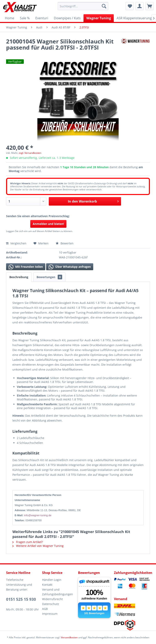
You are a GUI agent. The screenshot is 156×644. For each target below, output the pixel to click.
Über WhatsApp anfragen (70, 267)
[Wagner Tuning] (99, 18)
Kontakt (47, 585)
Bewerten (65, 243)
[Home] (10, 18)
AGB (45, 609)
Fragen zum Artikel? (28, 542)
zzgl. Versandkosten (30, 153)
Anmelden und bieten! (48, 224)
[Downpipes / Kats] (67, 18)
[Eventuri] (42, 18)
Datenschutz (51, 604)
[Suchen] (104, 6)
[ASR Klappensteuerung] (134, 18)
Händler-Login (52, 580)
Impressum (50, 614)
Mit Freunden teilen (26, 267)
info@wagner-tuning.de (38, 515)
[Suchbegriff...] (83, 6)
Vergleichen (16, 243)
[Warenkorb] (149, 6)
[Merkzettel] (130, 6)
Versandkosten (69, 637)
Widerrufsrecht (52, 599)
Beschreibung (19, 277)
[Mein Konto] (140, 6)
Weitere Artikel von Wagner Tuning (38, 546)
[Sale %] (25, 18)
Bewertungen (49, 277)
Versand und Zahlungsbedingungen (57, 592)
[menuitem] (83, 6)
